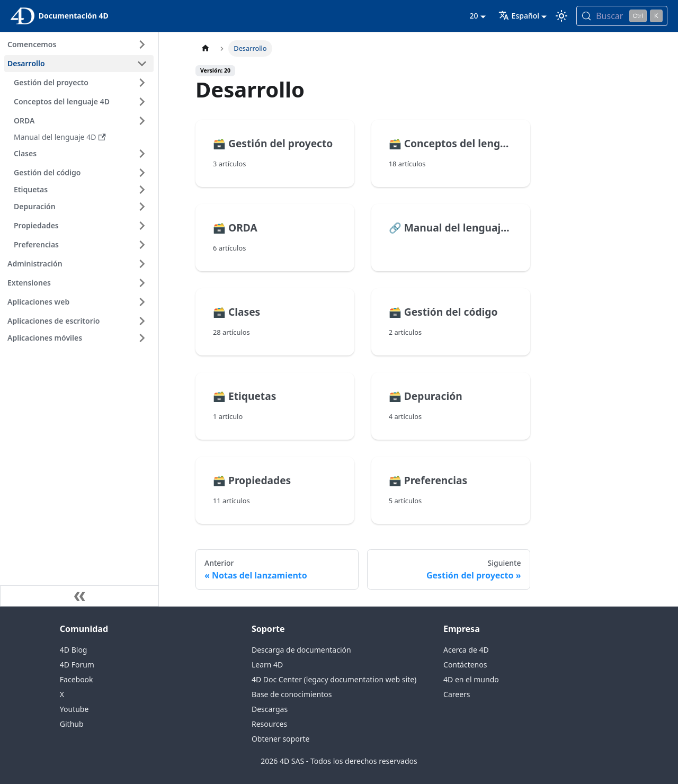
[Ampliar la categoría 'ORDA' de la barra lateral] (142, 121)
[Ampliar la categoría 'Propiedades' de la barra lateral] (142, 226)
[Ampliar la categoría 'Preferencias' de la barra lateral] (142, 245)
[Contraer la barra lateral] (79, 596)
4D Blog (74, 650)
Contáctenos (465, 665)
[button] (82, 190)
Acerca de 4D (466, 650)
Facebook (77, 679)
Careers (457, 694)
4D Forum (77, 665)
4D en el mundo (471, 679)
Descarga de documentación (301, 650)
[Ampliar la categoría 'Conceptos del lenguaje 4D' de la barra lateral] (142, 102)
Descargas (270, 709)
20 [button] (474, 16)
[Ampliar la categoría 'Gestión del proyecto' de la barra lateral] (142, 83)
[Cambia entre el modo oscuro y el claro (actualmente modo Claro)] (561, 16)
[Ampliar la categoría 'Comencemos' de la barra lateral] (142, 44)
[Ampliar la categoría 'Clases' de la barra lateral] (142, 154)
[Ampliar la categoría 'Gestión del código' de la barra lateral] (142, 173)
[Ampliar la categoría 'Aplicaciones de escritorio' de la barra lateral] (142, 321)
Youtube (74, 709)
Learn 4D (267, 665)
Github (72, 724)
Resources (269, 724)
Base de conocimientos (292, 694)
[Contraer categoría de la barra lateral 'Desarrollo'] (142, 64)
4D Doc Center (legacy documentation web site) (334, 679)
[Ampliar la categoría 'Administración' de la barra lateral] (142, 264)
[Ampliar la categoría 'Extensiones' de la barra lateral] (142, 283)
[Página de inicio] (206, 48)
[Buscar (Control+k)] (622, 16)
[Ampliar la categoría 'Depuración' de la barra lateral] (142, 207)
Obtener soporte (280, 739)
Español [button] (519, 16)
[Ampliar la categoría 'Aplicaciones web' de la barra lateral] (142, 302)
